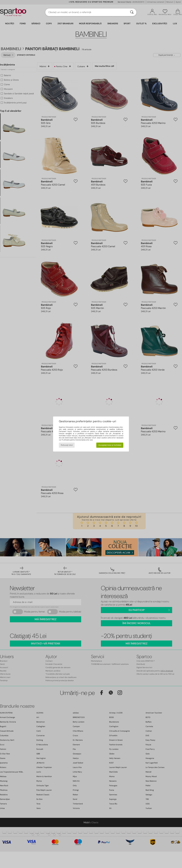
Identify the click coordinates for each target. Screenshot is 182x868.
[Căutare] (132, 12)
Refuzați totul (67, 445)
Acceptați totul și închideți (110, 445)
